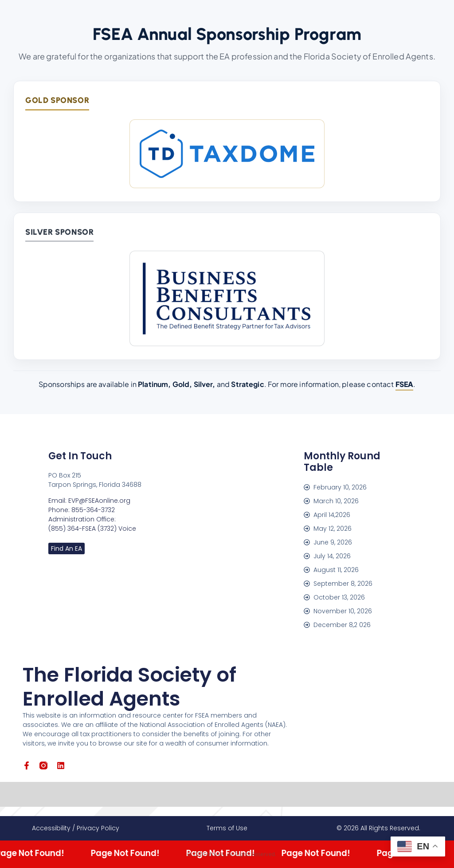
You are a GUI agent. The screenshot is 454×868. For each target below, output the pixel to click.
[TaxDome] (227, 154)
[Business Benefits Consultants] (227, 298)
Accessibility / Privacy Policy (76, 828)
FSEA (405, 384)
